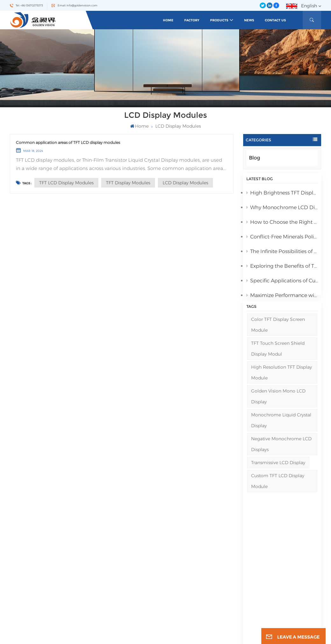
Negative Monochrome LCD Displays (281, 456)
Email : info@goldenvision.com (42, 583)
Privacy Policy (230, 636)
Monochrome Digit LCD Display (199, 569)
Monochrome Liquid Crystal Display (281, 433)
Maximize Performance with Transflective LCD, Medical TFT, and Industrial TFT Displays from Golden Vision (282, 297)
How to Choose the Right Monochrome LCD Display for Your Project (282, 224)
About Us (123, 563)
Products (219, 20)
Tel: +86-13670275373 (29, 5)
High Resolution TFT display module (282, 385)
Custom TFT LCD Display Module (278, 493)
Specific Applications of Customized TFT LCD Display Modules (282, 283)
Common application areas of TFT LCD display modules (68, 143)
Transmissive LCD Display (278, 475)
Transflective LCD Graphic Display (201, 590)
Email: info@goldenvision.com (77, 5)
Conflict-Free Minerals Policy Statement (282, 239)
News (249, 20)
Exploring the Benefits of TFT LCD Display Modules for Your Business (282, 268)
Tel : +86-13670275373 (34, 575)
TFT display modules (128, 183)
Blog (254, 158)
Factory (192, 20)
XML (216, 636)
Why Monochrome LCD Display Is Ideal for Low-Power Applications (282, 209)
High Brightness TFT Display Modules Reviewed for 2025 (282, 195)
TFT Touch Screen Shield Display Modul (278, 361)
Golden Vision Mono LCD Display (278, 409)
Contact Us (275, 20)
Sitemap (123, 605)
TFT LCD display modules (66, 183)
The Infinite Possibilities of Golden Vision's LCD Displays (282, 253)
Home (168, 20)
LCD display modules (185, 183)
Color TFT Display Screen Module (278, 337)
